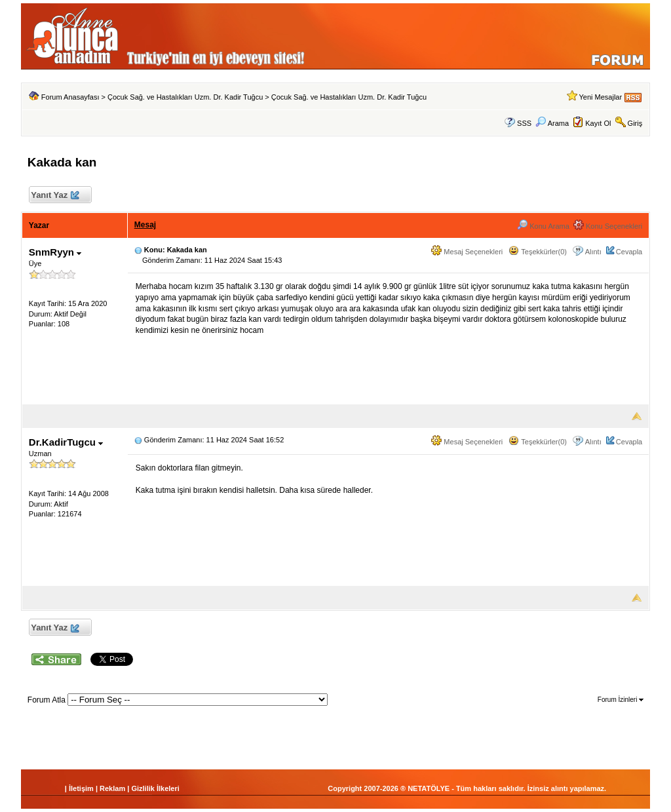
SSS (524, 123)
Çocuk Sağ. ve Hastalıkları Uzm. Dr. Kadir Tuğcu (185, 97)
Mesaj (145, 225)
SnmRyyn (55, 252)
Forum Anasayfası (70, 97)
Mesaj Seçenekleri (467, 252)
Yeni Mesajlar (600, 97)
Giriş (635, 123)
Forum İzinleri (621, 700)
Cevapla (629, 252)
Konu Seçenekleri (608, 226)
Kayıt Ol (598, 123)
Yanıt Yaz (55, 196)
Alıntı (593, 252)
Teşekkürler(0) (538, 252)
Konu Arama (543, 226)
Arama (552, 123)
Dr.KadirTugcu (66, 442)
